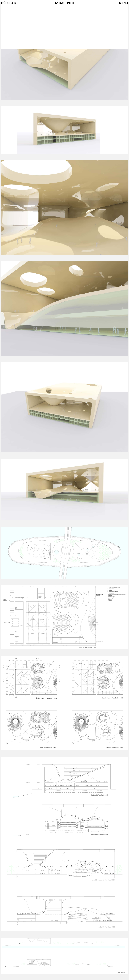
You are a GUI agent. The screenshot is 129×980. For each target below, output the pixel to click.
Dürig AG (9, 3)
